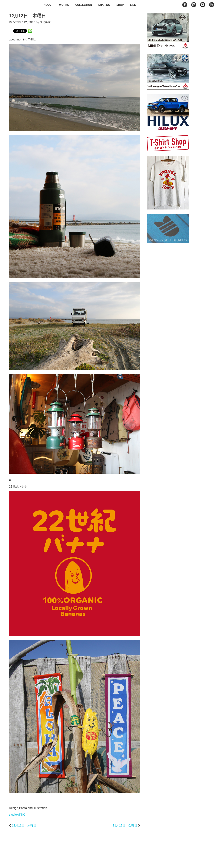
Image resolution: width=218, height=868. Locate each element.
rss (212, 5)
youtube (203, 5)
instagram (194, 5)
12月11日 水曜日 (24, 825)
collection (84, 5)
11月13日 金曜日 (125, 825)
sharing (104, 5)
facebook (185, 5)
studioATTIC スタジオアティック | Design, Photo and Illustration (20, 5)
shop (120, 5)
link (134, 5)
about (48, 5)
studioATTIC (17, 815)
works (64, 5)
